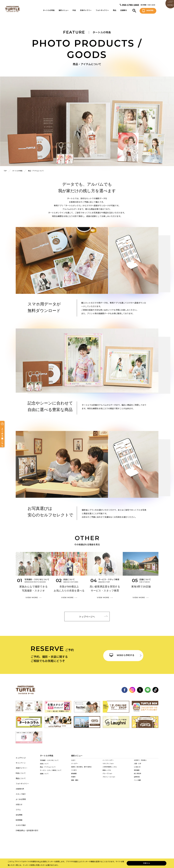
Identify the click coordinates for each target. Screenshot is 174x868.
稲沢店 (134, 802)
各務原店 (87, 819)
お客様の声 (20, 787)
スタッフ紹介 (21, 792)
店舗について (44, 774)
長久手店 (122, 805)
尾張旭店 (74, 805)
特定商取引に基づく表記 (81, 845)
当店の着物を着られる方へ (49, 787)
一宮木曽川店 (147, 802)
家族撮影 (137, 773)
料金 (74, 11)
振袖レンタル (107, 773)
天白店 (121, 802)
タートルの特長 (49, 11)
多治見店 (100, 819)
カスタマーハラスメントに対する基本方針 (124, 845)
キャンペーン (21, 761)
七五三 (73, 763)
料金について (21, 771)
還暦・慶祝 (75, 783)
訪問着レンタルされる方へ (49, 794)
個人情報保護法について (60, 845)
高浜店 (134, 805)
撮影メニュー (64, 11)
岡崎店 (73, 809)
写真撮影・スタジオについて (49, 761)
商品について (21, 776)
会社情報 (19, 813)
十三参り (74, 773)
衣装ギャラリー (86, 11)
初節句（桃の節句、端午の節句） (82, 770)
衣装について (44, 764)
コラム (18, 808)
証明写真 (137, 780)
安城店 (145, 805)
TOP (5, 171)
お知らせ (19, 802)
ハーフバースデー (108, 763)
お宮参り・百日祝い (140, 763)
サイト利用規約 (100, 845)
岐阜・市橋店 (75, 819)
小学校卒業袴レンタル (110, 770)
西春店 (99, 805)
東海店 (110, 805)
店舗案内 (124, 11)
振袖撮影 (74, 776)
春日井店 (86, 805)
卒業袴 (73, 780)
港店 (110, 802)
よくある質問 (21, 797)
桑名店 (73, 828)
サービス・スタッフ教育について (51, 771)
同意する (147, 863)
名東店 (86, 802)
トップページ (21, 756)
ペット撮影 (137, 783)
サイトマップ (42, 845)
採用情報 (19, 818)
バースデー (75, 766)
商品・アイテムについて (48, 767)
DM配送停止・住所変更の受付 (27, 828)
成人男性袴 (137, 776)
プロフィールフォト (109, 780)
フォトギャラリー (102, 11)
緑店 (73, 802)
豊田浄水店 (87, 809)
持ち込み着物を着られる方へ (49, 791)
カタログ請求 (21, 823)
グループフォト (107, 776)
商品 (115, 11)
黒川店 (99, 802)
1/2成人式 (137, 770)
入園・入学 (137, 766)
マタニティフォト (108, 766)
